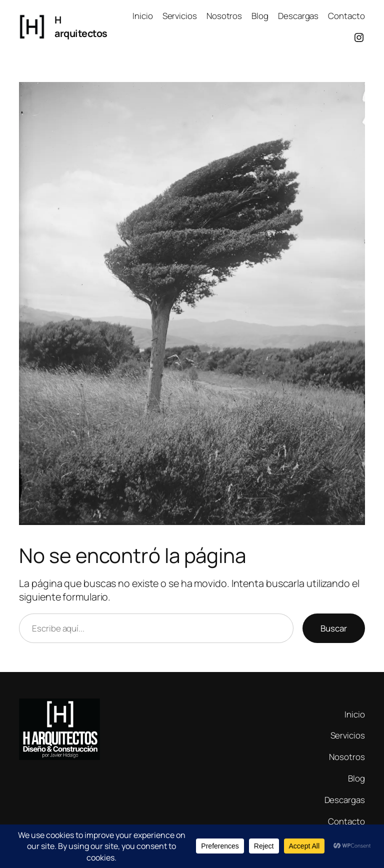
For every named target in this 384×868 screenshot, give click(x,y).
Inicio (142, 16)
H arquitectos (81, 27)
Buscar (334, 628)
